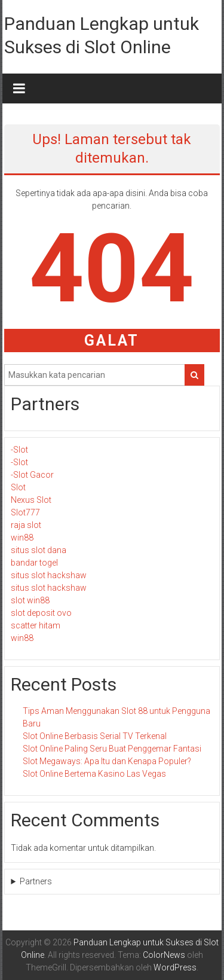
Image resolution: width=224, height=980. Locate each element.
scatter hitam (36, 625)
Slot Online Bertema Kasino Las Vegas (94, 774)
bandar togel (34, 563)
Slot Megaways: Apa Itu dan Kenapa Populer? (107, 761)
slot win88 (30, 600)
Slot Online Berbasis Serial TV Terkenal (95, 736)
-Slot (19, 450)
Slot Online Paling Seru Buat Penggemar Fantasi (112, 749)
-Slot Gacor (32, 475)
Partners (36, 881)
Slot (18, 487)
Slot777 (25, 512)
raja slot (26, 525)
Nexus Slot (31, 500)
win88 (22, 538)
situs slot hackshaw (49, 575)
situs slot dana (39, 550)
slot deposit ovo (41, 613)
